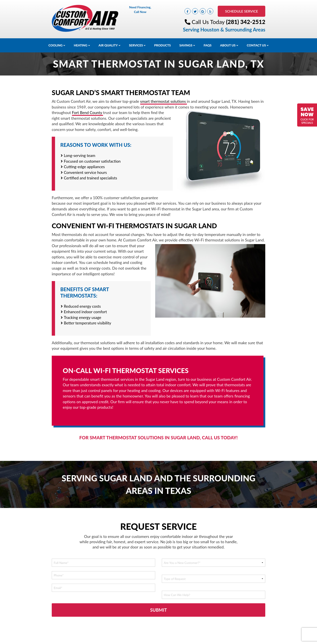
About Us (228, 45)
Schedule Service (241, 11)
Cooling (55, 45)
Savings (186, 45)
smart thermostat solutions (164, 101)
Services (136, 45)
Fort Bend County (88, 113)
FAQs (208, 45)
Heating (80, 45)
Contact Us (256, 45)
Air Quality (108, 45)
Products (162, 45)
